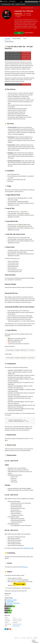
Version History (17, 39)
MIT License (25, 567)
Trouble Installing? (29, 32)
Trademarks (35, 638)
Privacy (24, 638)
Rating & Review (9, 42)
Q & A (25, 39)
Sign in (21, 1)
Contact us (17, 638)
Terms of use (29, 638)
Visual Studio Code (6, 4)
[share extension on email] (10, 630)
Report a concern (16, 626)
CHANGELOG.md (28, 548)
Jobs (21, 638)
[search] (31, 2)
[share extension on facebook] (8, 630)
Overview (8, 39)
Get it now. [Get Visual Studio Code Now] (36, 8)
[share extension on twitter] (6, 630)
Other (13, 4)
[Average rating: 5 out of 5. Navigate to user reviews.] (20, 15)
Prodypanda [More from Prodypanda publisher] (18, 13)
